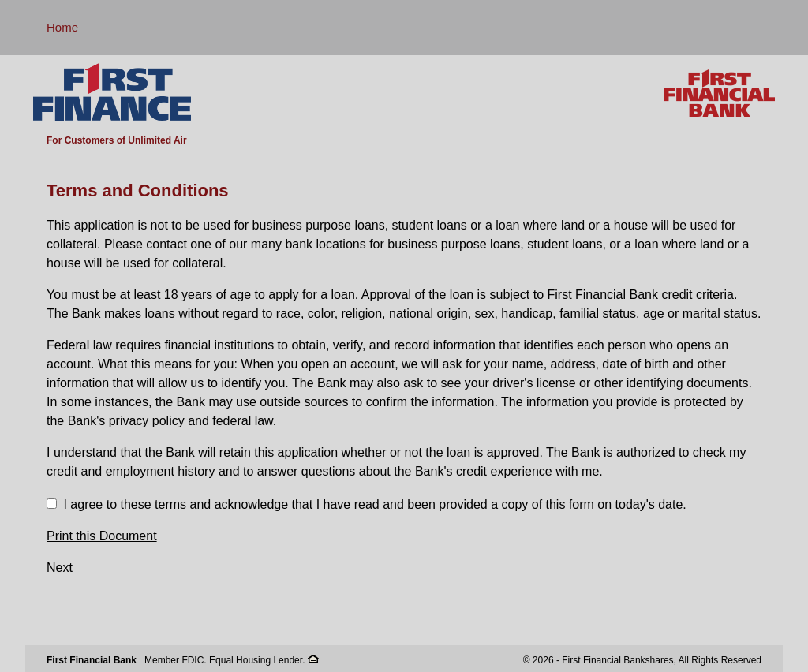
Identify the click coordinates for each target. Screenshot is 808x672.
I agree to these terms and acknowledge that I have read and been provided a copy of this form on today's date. (374, 504)
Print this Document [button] (102, 536)
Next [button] (60, 567)
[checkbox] (52, 504)
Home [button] (62, 27)
